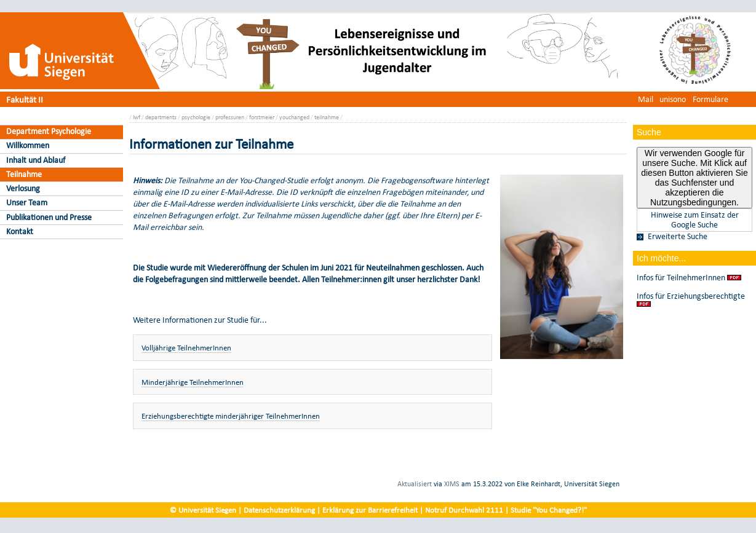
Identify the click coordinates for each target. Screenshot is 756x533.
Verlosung (23, 188)
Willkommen (28, 145)
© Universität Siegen (203, 510)
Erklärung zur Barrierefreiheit (370, 510)
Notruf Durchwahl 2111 (464, 510)
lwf (137, 117)
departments (161, 117)
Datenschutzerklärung (279, 510)
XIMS (452, 484)
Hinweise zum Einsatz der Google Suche (695, 220)
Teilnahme (24, 174)
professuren (230, 117)
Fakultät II (25, 99)
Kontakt (20, 231)
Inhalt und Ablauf (36, 160)
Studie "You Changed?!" (549, 510)
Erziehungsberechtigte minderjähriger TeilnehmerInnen (231, 416)
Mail (646, 99)
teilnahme (327, 117)
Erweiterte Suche (678, 237)
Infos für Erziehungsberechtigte (691, 296)
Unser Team (27, 203)
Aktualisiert (415, 484)
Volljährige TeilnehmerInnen (186, 348)
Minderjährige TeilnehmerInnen (193, 382)
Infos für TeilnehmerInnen (681, 278)
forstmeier (262, 117)
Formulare (710, 99)
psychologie (196, 117)
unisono (673, 99)
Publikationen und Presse (49, 217)
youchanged (294, 117)
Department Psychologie (49, 131)
